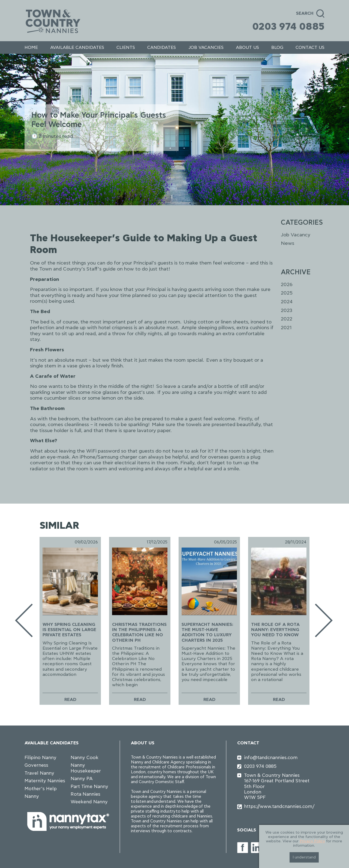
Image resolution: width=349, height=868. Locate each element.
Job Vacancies (206, 47)
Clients (126, 47)
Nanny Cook (85, 758)
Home (31, 47)
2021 (286, 328)
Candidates (162, 47)
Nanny (32, 796)
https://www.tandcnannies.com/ (279, 806)
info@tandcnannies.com (271, 758)
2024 (287, 302)
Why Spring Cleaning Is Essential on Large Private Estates (69, 630)
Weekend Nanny (89, 802)
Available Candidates (77, 47)
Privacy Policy (312, 841)
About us (247, 47)
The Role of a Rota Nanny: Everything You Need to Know (275, 630)
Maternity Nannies (45, 781)
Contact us (310, 47)
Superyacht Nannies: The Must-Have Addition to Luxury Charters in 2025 (207, 632)
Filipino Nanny (40, 758)
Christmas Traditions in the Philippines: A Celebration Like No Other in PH (139, 632)
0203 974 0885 (288, 27)
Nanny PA (82, 779)
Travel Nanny (39, 773)
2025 (287, 293)
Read (70, 700)
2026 (287, 285)
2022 (287, 319)
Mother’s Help (41, 789)
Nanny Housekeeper (86, 768)
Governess (36, 765)
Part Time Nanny (89, 787)
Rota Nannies (85, 794)
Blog (277, 47)
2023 (287, 311)
